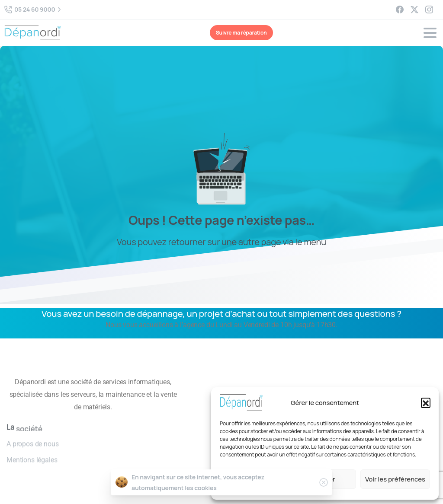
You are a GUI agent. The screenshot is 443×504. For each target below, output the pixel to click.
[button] (426, 402)
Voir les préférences (395, 479)
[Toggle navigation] (430, 33)
